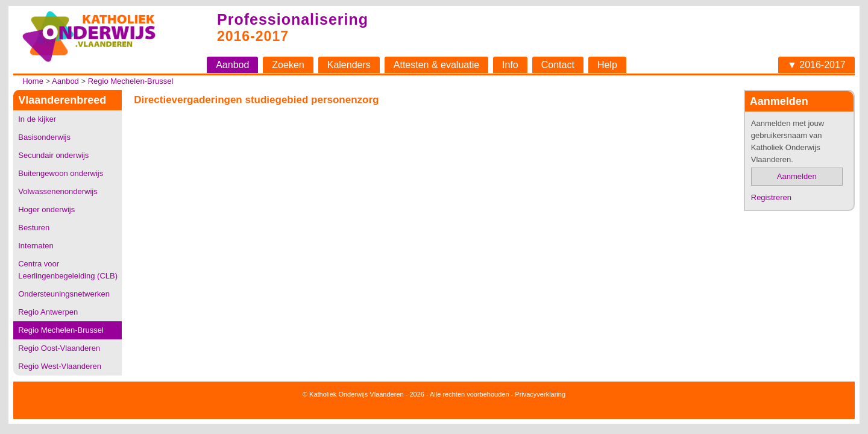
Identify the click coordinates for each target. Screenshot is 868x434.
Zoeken (288, 65)
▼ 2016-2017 (816, 65)
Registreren (771, 197)
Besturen (34, 228)
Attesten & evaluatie (436, 65)
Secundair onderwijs (53, 155)
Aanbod (232, 65)
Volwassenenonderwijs (58, 191)
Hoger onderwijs (46, 209)
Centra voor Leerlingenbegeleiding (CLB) (68, 270)
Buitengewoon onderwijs (61, 173)
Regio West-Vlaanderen (60, 366)
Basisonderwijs (44, 137)
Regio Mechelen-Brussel (131, 81)
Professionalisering (293, 19)
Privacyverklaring (540, 394)
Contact (558, 65)
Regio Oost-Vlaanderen (59, 348)
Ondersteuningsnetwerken (64, 294)
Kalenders (349, 65)
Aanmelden (797, 176)
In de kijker (37, 119)
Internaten (36, 246)
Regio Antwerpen (48, 312)
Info (510, 65)
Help (607, 65)
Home (33, 81)
